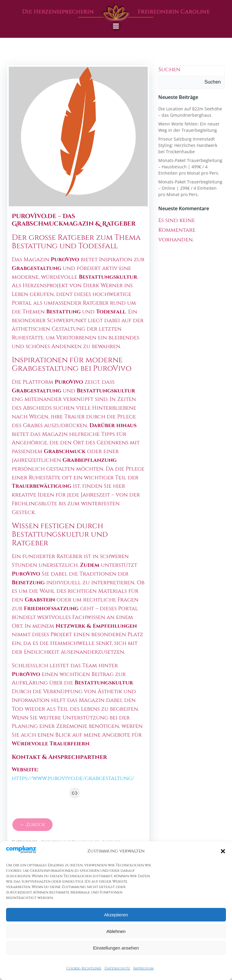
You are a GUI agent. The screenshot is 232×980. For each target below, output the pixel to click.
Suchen (169, 70)
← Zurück (32, 825)
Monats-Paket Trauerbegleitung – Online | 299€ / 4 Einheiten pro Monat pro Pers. (190, 188)
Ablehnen (116, 931)
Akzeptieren (116, 915)
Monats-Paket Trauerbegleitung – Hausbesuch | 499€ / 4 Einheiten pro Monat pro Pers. (190, 167)
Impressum (143, 968)
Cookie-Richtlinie (84, 968)
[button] (223, 851)
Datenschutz (117, 968)
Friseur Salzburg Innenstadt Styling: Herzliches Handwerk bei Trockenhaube (188, 145)
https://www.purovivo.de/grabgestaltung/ (73, 778)
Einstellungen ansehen (116, 948)
